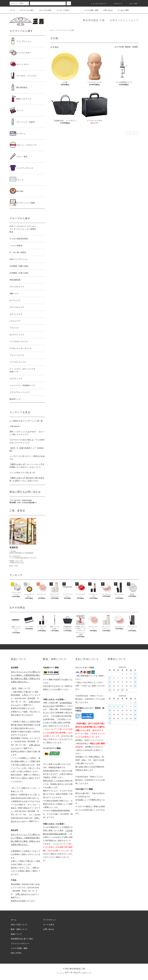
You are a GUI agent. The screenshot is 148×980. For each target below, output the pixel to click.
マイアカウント (50, 920)
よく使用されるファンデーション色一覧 (26, 421)
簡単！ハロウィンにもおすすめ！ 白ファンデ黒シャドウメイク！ (27, 433)
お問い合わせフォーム (25, 894)
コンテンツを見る (61, 10)
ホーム (13, 10)
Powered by (74, 973)
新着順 (135, 47)
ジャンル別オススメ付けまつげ (22, 473)
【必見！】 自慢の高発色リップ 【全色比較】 (27, 449)
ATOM (19, 953)
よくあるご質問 (122, 10)
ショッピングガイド (97, 4)
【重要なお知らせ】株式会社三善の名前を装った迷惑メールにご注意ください (27, 479)
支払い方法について (19, 924)
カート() (132, 4)
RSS (13, 953)
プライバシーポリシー (20, 943)
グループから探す (44, 10)
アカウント (117, 4)
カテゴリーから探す (25, 10)
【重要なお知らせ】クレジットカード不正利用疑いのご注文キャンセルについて (27, 466)
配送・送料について (19, 929)
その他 (72, 30)
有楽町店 (14, 547)
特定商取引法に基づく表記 (22, 939)
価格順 (128, 47)
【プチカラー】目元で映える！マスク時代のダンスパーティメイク (27, 441)
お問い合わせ (106, 10)
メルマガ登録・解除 (90, 10)
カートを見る (49, 924)
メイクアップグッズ (62, 30)
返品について (16, 934)
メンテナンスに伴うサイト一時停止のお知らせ (27, 458)
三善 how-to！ (15, 426)
